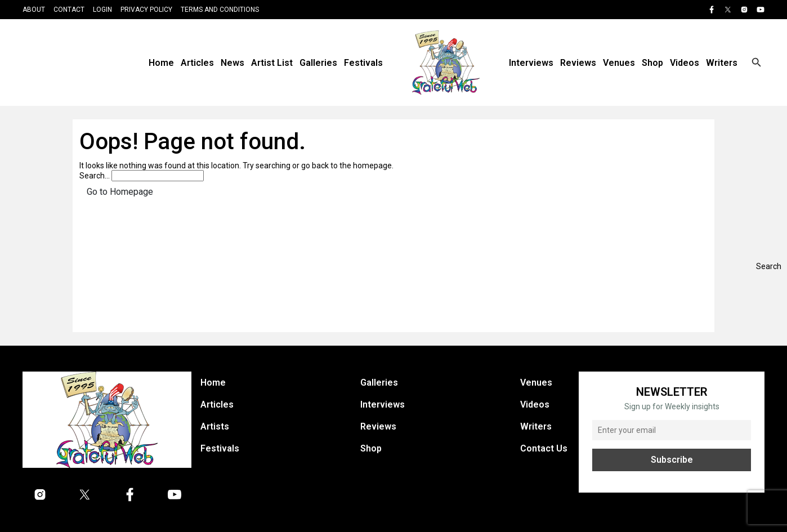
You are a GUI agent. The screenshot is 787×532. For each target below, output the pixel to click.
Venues (619, 63)
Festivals (363, 63)
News (232, 63)
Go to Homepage (120, 192)
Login (102, 10)
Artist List (272, 63)
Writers (722, 63)
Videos (685, 63)
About (34, 10)
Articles (197, 63)
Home (161, 63)
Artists (215, 426)
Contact (69, 10)
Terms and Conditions (220, 10)
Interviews (531, 63)
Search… (95, 176)
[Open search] (757, 62)
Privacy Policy (146, 10)
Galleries (318, 63)
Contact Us (544, 448)
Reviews (578, 63)
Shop (652, 63)
